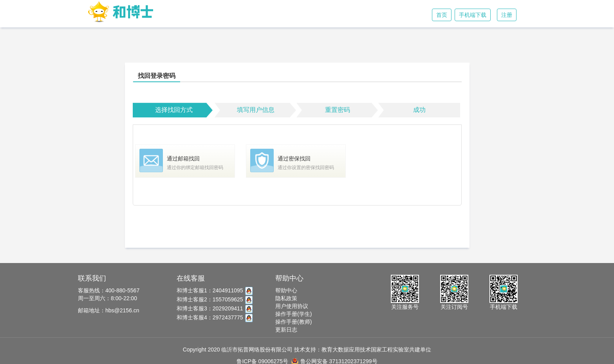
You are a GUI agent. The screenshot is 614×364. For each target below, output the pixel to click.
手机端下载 (473, 15)
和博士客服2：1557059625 (215, 299)
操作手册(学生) (293, 314)
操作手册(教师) (293, 322)
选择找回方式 (174, 110)
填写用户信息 (256, 110)
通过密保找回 (294, 159)
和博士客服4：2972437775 (215, 317)
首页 (442, 15)
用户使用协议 (292, 306)
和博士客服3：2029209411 (215, 308)
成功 (419, 110)
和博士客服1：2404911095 (215, 290)
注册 (507, 15)
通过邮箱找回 (183, 159)
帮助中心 (286, 290)
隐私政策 (286, 298)
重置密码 (338, 110)
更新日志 (286, 330)
